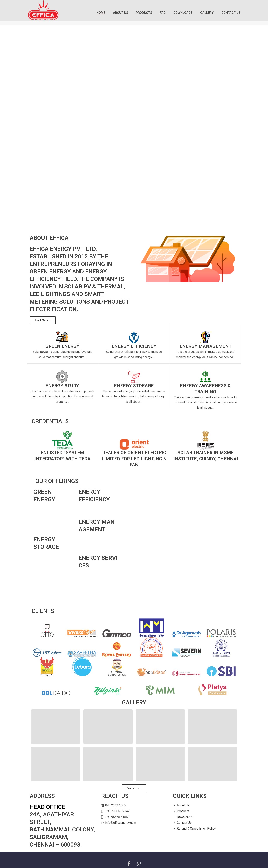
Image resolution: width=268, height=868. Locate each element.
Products (144, 13)
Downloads (183, 13)
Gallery (207, 13)
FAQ (163, 13)
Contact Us (231, 13)
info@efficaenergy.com (121, 823)
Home (101, 13)
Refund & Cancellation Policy (196, 828)
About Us (121, 13)
